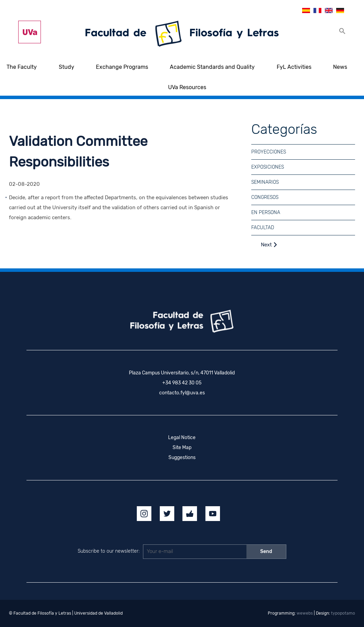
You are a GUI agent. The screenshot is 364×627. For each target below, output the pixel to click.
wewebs (305, 613)
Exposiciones (268, 167)
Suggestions (182, 458)
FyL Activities (294, 67)
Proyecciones (269, 152)
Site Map (182, 448)
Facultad (263, 228)
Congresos (265, 197)
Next (269, 245)
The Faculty (22, 67)
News (340, 67)
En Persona (266, 212)
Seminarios (265, 182)
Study (67, 67)
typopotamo (343, 613)
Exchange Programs (122, 67)
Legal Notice (182, 438)
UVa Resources (187, 87)
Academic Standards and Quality (212, 67)
